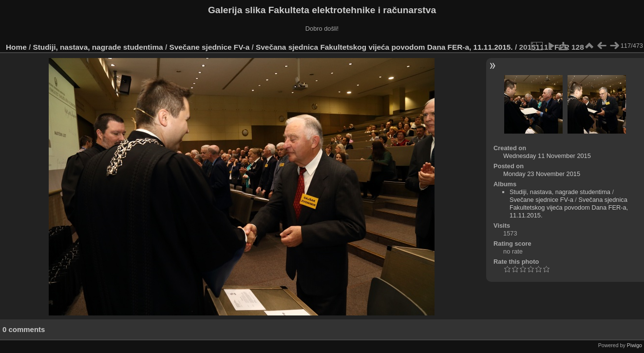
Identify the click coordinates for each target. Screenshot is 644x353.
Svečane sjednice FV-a (209, 47)
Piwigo (635, 345)
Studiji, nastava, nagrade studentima (98, 47)
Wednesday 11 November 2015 (547, 156)
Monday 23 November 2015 (542, 174)
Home (16, 47)
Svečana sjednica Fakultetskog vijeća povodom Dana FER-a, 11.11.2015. (384, 47)
